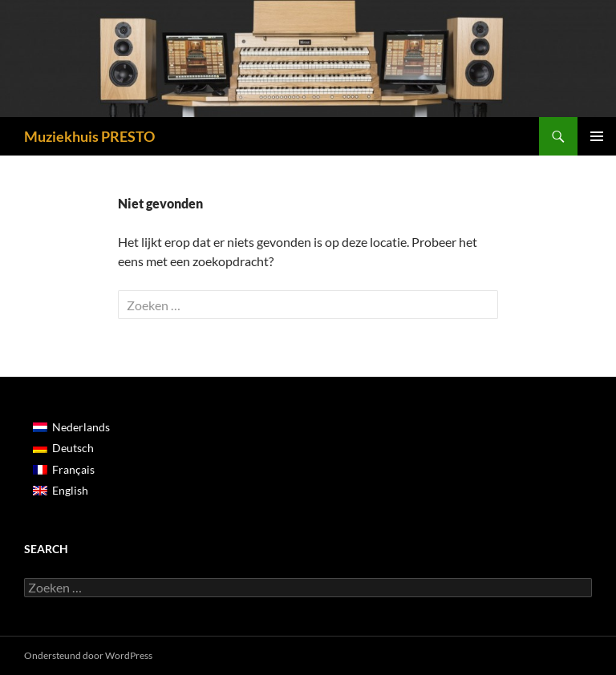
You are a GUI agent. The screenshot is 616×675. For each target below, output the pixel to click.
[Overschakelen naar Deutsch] (71, 448)
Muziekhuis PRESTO (89, 136)
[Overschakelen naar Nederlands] (71, 427)
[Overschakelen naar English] (71, 491)
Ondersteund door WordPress (88, 655)
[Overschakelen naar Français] (71, 469)
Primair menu (597, 136)
